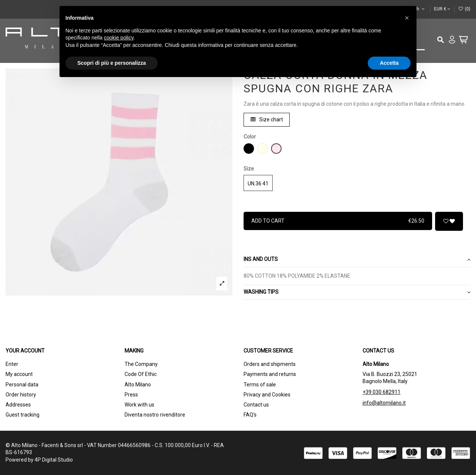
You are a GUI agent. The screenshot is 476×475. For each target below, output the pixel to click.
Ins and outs (357, 259)
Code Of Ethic (141, 374)
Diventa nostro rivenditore (155, 415)
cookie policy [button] (119, 38)
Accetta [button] (389, 63)
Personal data (22, 385)
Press (131, 395)
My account (19, 374)
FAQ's (250, 415)
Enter (12, 364)
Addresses (18, 405)
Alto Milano (138, 385)
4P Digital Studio (54, 460)
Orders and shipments (270, 364)
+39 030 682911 (382, 392)
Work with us (139, 405)
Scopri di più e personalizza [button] (112, 63)
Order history (21, 395)
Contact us (256, 405)
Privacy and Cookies (267, 395)
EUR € (442, 9)
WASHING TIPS (357, 292)
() (464, 9)
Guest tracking (22, 415)
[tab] (357, 260)
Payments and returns (270, 374)
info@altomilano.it (384, 403)
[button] (407, 18)
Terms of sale (260, 385)
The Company (141, 364)
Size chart (267, 119)
